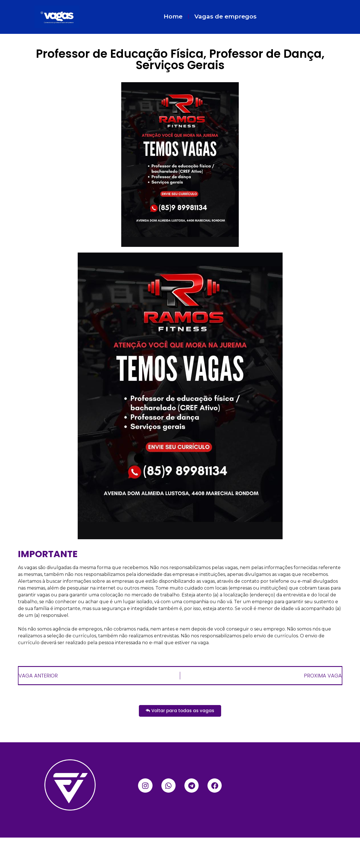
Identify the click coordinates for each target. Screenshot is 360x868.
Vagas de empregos (225, 16)
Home (173, 16)
